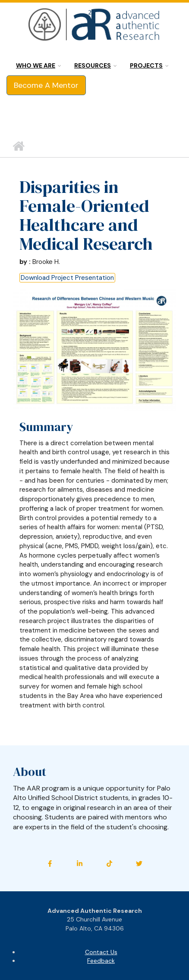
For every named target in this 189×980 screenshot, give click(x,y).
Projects (146, 65)
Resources (93, 65)
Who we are (36, 65)
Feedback (101, 961)
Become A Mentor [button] (46, 85)
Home (18, 146)
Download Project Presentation (67, 278)
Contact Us (101, 952)
